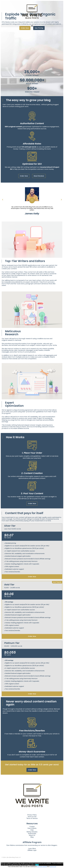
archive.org (53, 867)
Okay (37, 865)
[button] (32, 26)
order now (32, 577)
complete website (42, 867)
